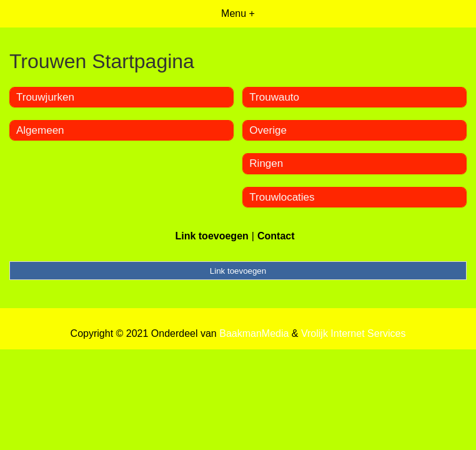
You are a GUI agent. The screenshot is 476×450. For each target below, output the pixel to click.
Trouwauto (274, 97)
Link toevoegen (211, 236)
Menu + (238, 13)
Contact (276, 236)
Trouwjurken (45, 97)
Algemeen (40, 130)
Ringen (266, 163)
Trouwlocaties (282, 197)
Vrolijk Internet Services (353, 333)
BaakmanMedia (254, 333)
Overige (268, 130)
